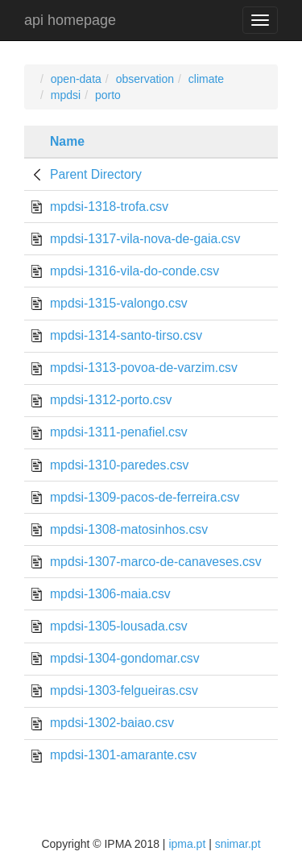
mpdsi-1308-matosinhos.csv (129, 529)
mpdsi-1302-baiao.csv (112, 723)
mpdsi (66, 95)
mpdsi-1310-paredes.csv (119, 465)
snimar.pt (238, 844)
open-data (76, 79)
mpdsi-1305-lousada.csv (119, 626)
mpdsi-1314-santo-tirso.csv (126, 335)
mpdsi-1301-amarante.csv (123, 755)
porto (108, 95)
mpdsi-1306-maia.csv (110, 594)
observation (145, 79)
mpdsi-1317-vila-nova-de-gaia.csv (145, 239)
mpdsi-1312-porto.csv (111, 400)
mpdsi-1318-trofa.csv (109, 207)
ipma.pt (187, 844)
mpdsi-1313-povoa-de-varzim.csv (144, 368)
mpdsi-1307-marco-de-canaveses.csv (156, 562)
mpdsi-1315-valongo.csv (119, 303)
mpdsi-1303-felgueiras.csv (124, 690)
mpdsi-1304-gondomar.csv (125, 658)
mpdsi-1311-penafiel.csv (119, 432)
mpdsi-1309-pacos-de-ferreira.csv (145, 497)
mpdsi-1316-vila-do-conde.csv (134, 271)
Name (67, 141)
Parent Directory (96, 174)
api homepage (70, 20)
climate (206, 79)
